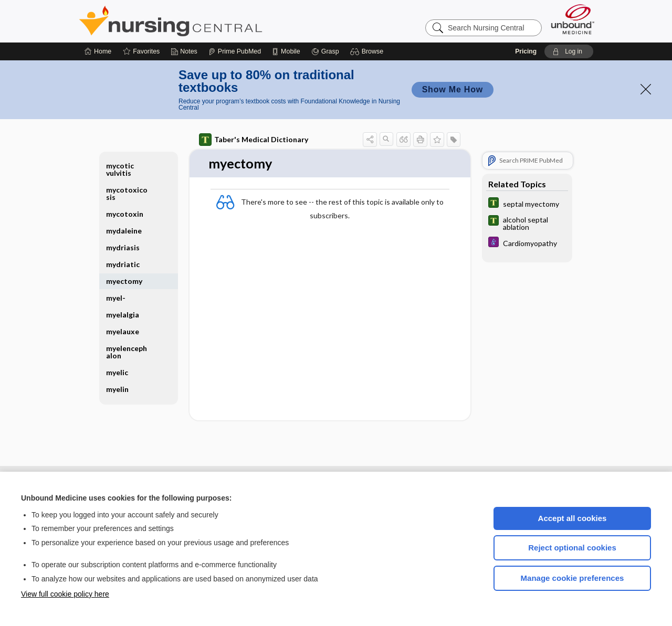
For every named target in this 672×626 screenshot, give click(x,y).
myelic (117, 372)
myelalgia (123, 315)
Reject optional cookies (572, 548)
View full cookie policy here (65, 594)
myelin (117, 389)
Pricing (526, 51)
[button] (368, 51)
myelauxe (123, 331)
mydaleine (124, 231)
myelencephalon (127, 352)
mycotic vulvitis (120, 169)
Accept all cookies (573, 518)
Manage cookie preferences (573, 578)
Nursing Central (210, 21)
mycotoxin (125, 214)
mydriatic (123, 264)
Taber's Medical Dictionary (254, 140)
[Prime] (235, 51)
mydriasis (123, 247)
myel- (116, 298)
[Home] (98, 51)
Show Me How (453, 89)
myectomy (124, 281)
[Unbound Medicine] (573, 19)
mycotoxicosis (127, 193)
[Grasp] (325, 51)
